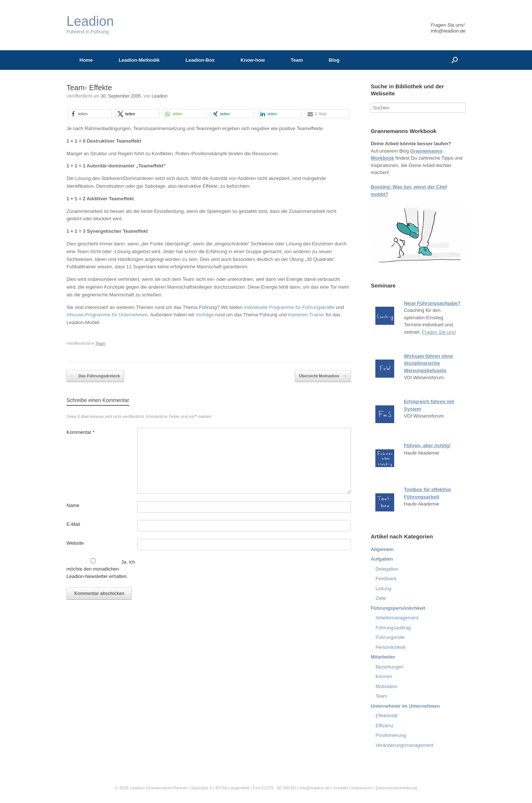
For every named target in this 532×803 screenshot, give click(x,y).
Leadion (160, 96)
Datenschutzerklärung (396, 788)
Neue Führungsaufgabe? (432, 303)
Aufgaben (382, 559)
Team (297, 60)
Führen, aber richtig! (427, 445)
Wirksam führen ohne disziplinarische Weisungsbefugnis (428, 363)
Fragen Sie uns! (439, 332)
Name (73, 505)
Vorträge (205, 315)
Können (384, 676)
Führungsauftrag (393, 628)
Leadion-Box (200, 60)
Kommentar (81, 432)
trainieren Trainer (306, 315)
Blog (334, 60)
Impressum (362, 788)
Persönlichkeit (390, 647)
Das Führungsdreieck (95, 376)
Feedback (386, 579)
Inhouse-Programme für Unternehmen (107, 315)
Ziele (381, 598)
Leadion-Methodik (139, 60)
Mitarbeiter (383, 657)
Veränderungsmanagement (404, 745)
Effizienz (384, 726)
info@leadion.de (448, 31)
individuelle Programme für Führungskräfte (289, 307)
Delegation (387, 569)
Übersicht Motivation (323, 376)
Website (75, 543)
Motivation (386, 686)
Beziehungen (389, 667)
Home (86, 60)
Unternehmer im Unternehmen (405, 706)
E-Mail (73, 524)
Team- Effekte (89, 88)
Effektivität (386, 716)
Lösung (383, 588)
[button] (90, 114)
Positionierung (391, 735)
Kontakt (340, 788)
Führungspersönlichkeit (398, 608)
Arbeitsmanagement (397, 618)
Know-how (253, 60)
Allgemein (382, 549)
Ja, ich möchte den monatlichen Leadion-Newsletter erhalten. (101, 569)
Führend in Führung (90, 25)
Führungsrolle (390, 637)
